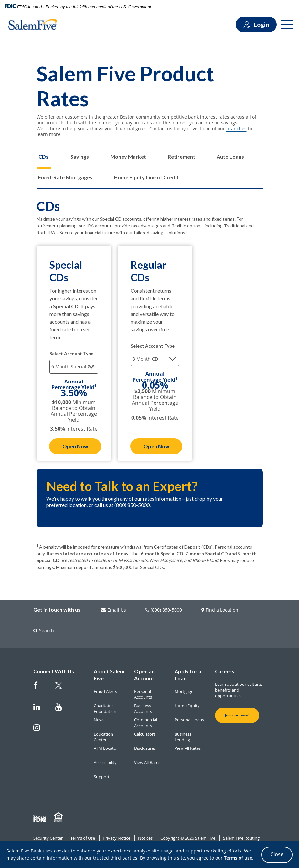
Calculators (145, 734)
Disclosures (145, 748)
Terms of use (238, 858)
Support (102, 777)
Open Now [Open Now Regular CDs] (156, 446)
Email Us (114, 610)
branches (236, 128)
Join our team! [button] (237, 715)
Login (256, 25)
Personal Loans (189, 720)
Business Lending (183, 737)
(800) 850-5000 (132, 505)
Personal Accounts (143, 694)
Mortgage (184, 691)
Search (44, 631)
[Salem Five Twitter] (62, 689)
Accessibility (105, 762)
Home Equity (187, 706)
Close (277, 854)
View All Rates (147, 762)
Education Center (103, 737)
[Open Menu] (287, 25)
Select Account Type (71, 354)
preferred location (66, 505)
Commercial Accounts (146, 723)
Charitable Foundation (105, 708)
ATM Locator (106, 748)
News (99, 720)
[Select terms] (74, 367)
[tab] (44, 161)
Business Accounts (143, 708)
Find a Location (220, 610)
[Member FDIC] (40, 818)
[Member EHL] (59, 818)
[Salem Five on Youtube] (62, 710)
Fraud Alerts (105, 691)
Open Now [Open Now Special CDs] (75, 446)
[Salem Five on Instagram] (40, 731)
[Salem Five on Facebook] (40, 688)
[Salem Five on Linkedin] (40, 710)
